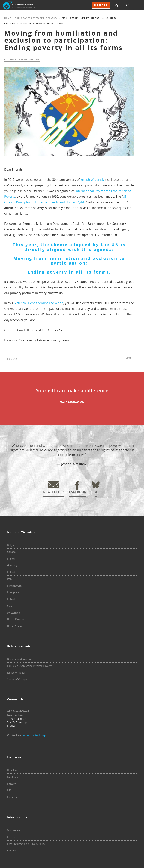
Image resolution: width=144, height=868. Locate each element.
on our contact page (34, 735)
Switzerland (14, 613)
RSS (9, 790)
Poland (11, 599)
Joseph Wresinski (92, 180)
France (11, 559)
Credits (11, 837)
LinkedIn (12, 797)
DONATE (101, 5)
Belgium (12, 545)
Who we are (14, 830)
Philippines (13, 592)
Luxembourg (14, 586)
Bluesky (11, 784)
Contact (12, 851)
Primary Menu (138, 5)
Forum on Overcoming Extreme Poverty (29, 666)
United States (15, 626)
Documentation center (20, 659)
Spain (10, 606)
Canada (11, 552)
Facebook (13, 777)
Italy (10, 579)
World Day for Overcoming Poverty (36, 18)
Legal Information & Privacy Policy (26, 844)
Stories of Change (17, 679)
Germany (12, 565)
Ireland (11, 572)
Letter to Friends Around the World (39, 303)
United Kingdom (16, 619)
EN (128, 5)
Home (8, 18)
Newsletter (13, 770)
